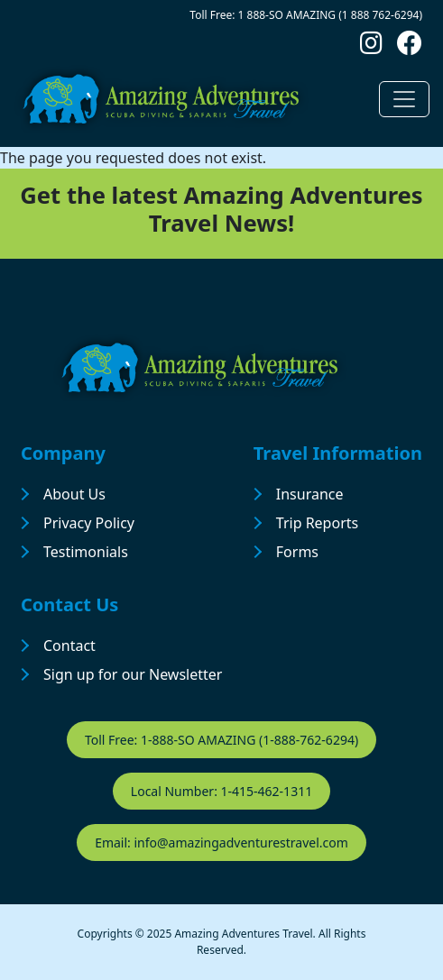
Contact (69, 646)
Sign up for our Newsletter (133, 674)
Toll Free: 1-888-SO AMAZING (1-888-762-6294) (221, 740)
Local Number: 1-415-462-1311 (221, 791)
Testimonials (86, 552)
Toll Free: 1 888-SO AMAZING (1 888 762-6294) (306, 15)
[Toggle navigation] (404, 99)
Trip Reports (317, 523)
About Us (74, 494)
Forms (297, 552)
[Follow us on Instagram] (371, 47)
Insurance (310, 494)
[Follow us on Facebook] (410, 47)
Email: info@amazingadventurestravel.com (221, 843)
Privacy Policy (89, 523)
